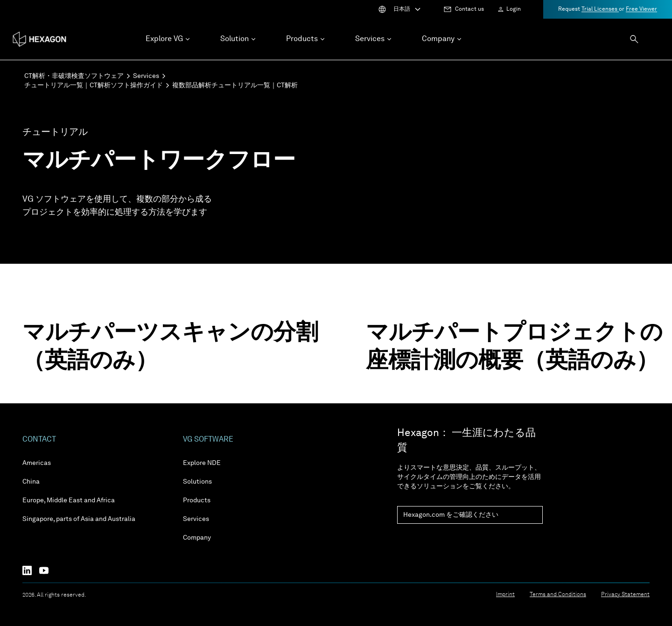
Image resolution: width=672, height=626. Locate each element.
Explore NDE (202, 463)
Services (146, 76)
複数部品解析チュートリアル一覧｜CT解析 (235, 85)
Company (197, 538)
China (31, 482)
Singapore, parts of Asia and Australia (79, 519)
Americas (37, 463)
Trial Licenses (600, 9)
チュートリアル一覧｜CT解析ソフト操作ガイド (94, 85)
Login (514, 9)
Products (197, 500)
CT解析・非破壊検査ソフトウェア (74, 76)
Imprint (505, 595)
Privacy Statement (625, 595)
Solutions (197, 482)
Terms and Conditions (558, 595)
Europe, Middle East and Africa (69, 500)
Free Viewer (641, 9)
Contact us (469, 9)
